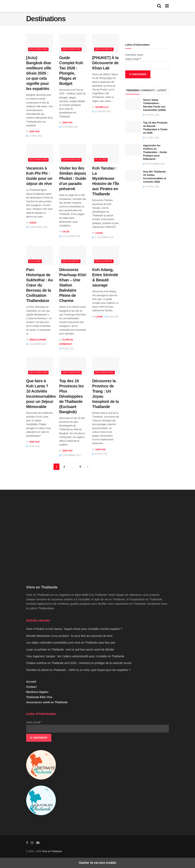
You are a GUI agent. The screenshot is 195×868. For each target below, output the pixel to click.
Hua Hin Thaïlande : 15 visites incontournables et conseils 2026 (155, 177)
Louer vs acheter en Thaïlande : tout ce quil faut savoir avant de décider (70, 650)
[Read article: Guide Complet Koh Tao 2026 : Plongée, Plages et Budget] (73, 44)
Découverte (104, 49)
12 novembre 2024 (70, 455)
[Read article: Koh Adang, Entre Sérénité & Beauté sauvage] (106, 256)
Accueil (31, 682)
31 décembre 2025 (37, 227)
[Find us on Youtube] (38, 843)
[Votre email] (147, 65)
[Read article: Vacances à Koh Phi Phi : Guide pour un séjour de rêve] (40, 154)
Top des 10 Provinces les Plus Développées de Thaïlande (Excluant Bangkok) (72, 396)
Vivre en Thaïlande (52, 851)
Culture (35, 261)
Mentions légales (37, 692)
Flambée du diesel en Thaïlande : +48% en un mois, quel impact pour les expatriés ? (78, 670)
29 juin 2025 (66, 349)
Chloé (66, 232)
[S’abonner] (138, 74)
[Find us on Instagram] (32, 843)
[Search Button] (159, 6)
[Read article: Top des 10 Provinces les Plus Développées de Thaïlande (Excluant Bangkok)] (73, 367)
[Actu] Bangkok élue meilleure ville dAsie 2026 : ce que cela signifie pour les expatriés (39, 73)
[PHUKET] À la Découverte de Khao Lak (105, 63)
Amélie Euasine (38, 340)
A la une (101, 160)
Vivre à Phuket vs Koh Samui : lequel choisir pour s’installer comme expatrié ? (74, 629)
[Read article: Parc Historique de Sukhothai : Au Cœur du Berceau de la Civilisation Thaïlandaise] (40, 256)
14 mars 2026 (34, 136)
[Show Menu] (167, 6)
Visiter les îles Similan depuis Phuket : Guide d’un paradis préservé (73, 178)
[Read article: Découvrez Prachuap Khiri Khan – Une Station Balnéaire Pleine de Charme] (73, 256)
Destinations (38, 49)
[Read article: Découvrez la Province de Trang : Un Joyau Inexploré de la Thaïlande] (106, 367)
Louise (99, 233)
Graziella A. (102, 107)
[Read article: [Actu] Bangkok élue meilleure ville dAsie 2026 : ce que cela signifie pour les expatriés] (40, 44)
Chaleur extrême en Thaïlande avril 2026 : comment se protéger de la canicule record (79, 663)
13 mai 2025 (33, 446)
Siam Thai (34, 132)
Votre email (133, 59)
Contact (31, 687)
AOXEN (33, 223)
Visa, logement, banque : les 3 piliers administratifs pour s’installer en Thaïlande (75, 656)
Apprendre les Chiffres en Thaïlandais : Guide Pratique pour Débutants (155, 152)
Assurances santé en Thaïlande (47, 702)
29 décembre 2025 (70, 236)
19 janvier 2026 (101, 112)
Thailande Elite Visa (39, 697)
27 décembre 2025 (103, 237)
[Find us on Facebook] (27, 843)
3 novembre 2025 (36, 344)
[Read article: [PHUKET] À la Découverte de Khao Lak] (106, 44)
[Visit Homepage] (48, 6)
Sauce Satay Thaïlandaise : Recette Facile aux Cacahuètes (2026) (154, 105)
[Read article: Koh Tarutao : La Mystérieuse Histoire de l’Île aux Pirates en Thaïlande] (106, 154)
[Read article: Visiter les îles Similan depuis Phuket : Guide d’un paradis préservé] (73, 154)
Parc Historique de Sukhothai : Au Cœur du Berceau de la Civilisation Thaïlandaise (40, 285)
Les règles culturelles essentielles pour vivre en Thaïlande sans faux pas (71, 643)
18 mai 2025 (112, 317)
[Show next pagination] (88, 467)
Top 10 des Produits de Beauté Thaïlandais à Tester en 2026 (155, 128)
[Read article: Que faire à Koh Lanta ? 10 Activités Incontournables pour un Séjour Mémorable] (40, 367)
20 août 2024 (100, 454)
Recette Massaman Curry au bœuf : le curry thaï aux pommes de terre (69, 636)
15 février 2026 (69, 127)
